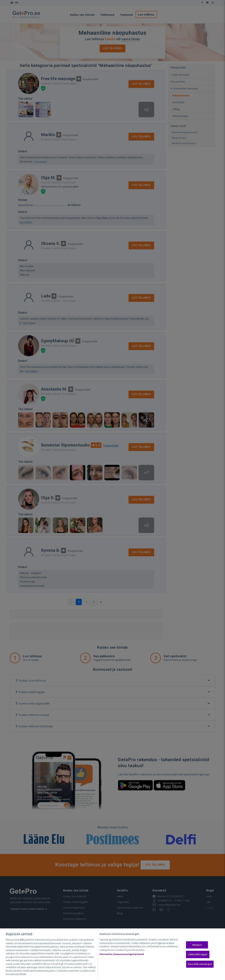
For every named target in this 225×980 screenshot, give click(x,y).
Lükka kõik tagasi (198, 954)
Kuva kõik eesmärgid (200, 964)
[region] (112, 954)
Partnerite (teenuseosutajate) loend (122, 954)
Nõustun (197, 945)
